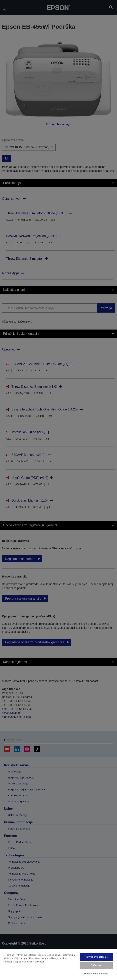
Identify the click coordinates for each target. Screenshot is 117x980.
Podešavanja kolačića (96, 974)
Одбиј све (96, 965)
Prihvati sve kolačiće (96, 957)
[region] (58, 964)
